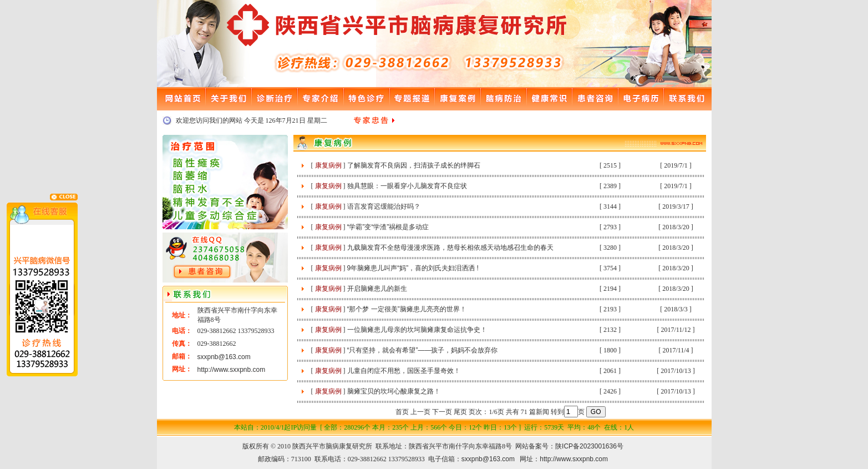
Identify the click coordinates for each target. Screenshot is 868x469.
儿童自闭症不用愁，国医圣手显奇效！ (404, 371)
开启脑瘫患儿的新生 (377, 289)
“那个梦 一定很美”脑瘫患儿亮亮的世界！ (407, 309)
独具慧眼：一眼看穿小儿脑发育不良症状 (407, 186)
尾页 (460, 412)
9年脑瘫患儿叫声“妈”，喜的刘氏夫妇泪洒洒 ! (413, 268)
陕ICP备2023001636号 (589, 446)
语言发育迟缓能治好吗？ (384, 206)
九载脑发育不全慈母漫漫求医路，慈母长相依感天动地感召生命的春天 (450, 248)
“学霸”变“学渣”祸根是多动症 (388, 227)
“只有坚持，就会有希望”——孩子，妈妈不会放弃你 (423, 350)
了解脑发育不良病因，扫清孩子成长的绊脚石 (414, 165)
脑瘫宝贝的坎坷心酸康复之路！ (394, 391)
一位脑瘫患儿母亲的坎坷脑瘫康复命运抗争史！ (417, 330)
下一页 (442, 412)
